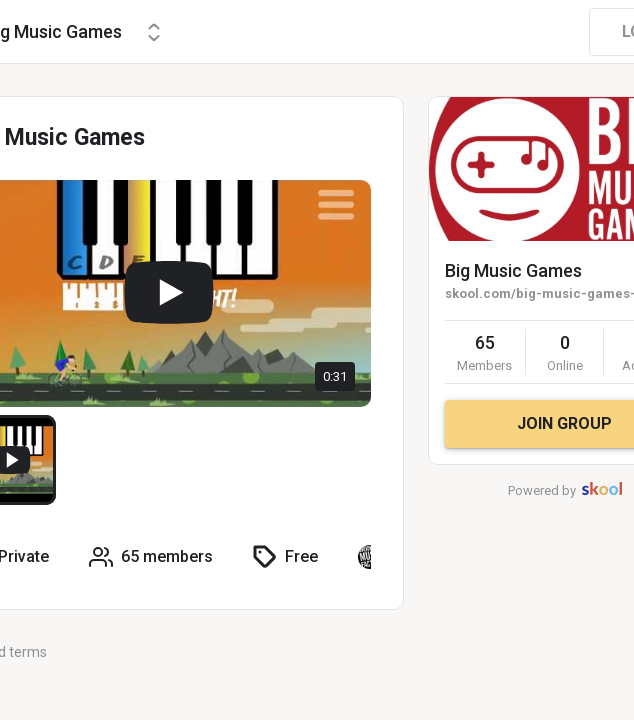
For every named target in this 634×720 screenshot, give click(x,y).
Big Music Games (513, 270)
